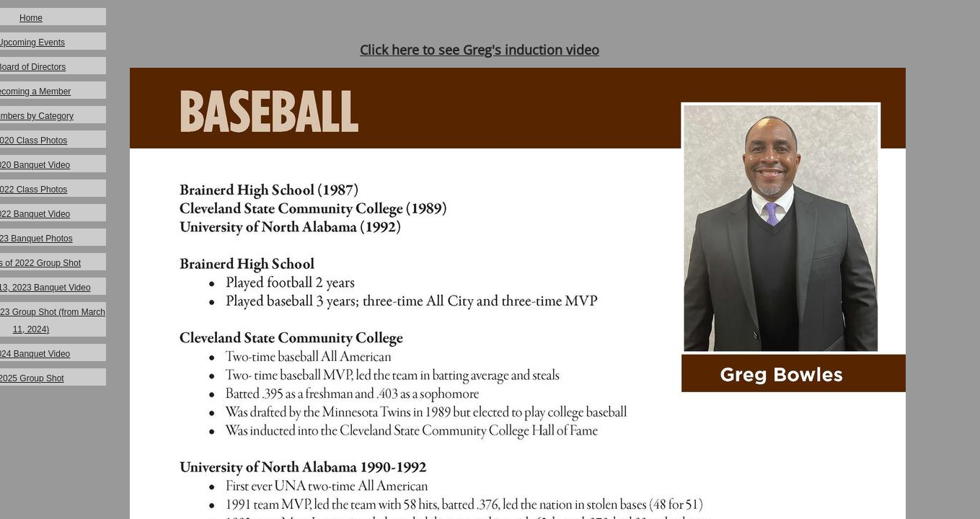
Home (31, 18)
